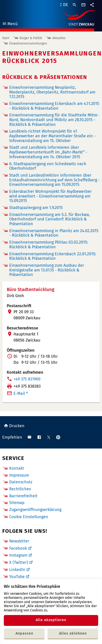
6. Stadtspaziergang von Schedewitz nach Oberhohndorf (48, 166)
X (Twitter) (19, 562)
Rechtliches (20, 489)
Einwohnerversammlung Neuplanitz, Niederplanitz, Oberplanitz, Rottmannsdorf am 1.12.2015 (52, 92)
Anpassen (24, 633)
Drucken (14, 426)
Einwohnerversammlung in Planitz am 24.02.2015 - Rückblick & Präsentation (54, 233)
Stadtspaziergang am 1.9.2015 (36, 208)
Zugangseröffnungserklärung (35, 510)
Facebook (18, 548)
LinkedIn (17, 570)
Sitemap (17, 503)
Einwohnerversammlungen (28, 43)
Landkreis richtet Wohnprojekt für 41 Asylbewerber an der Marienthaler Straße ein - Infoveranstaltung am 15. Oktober (52, 136)
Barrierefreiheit (23, 496)
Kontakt (17, 468)
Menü (10, 24)
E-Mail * (21, 393)
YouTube (17, 577)
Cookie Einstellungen (29, 517)
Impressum (19, 475)
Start (6, 38)
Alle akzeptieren (51, 620)
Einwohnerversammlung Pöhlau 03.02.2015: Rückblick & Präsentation (49, 245)
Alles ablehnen (73, 633)
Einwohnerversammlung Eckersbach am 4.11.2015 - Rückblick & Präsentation (54, 106)
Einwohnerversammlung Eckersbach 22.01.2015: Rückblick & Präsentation (53, 256)
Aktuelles (59, 38)
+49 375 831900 (27, 379)
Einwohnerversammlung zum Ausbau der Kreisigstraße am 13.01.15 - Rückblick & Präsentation (47, 270)
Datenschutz (21, 482)
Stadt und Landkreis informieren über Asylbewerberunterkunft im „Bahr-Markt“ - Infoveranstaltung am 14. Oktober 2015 (48, 152)
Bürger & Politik (31, 38)
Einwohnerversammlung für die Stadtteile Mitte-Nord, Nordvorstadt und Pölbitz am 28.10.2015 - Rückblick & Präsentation (54, 120)
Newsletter (19, 541)
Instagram (18, 555)
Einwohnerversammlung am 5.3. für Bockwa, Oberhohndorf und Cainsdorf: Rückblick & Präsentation (50, 219)
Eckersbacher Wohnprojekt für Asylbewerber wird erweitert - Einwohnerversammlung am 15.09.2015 (50, 196)
